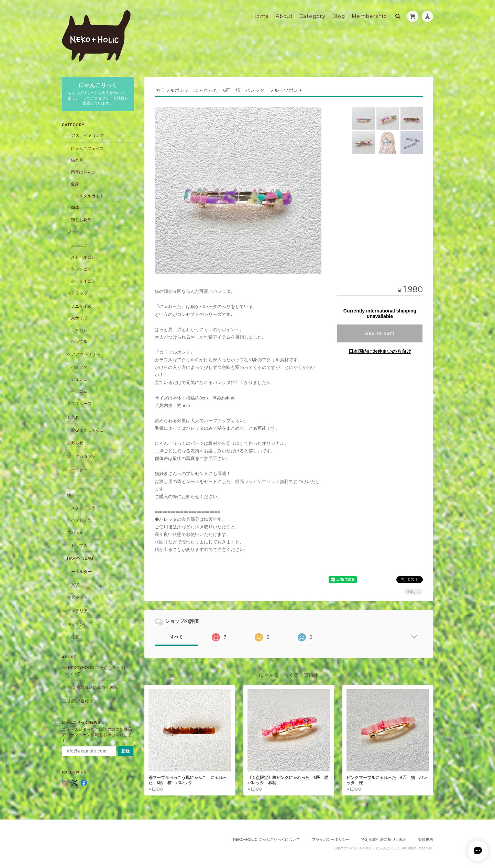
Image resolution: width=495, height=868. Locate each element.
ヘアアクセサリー (84, 354)
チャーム (79, 330)
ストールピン (83, 257)
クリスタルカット (87, 196)
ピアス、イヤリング (86, 135)
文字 (75, 585)
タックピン (81, 269)
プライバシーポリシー (331, 839)
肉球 (75, 207)
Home (261, 16)
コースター (77, 470)
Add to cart (380, 333)
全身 (75, 184)
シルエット (81, 245)
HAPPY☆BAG (80, 558)
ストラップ (77, 293)
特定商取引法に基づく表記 (93, 687)
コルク (77, 482)
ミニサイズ (81, 306)
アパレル (75, 533)
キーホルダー (79, 572)
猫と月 (77, 160)
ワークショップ (81, 456)
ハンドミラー (83, 520)
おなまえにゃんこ (87, 430)
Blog (339, 16)
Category (312, 16)
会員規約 (426, 839)
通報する (413, 592)
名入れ (73, 417)
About (284, 16)
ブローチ (75, 232)
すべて (176, 637)
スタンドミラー (85, 508)
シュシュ (79, 379)
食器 (75, 637)
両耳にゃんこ (83, 172)
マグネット (77, 597)
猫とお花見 (81, 219)
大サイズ (79, 318)
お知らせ (75, 443)
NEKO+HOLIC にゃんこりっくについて (98, 671)
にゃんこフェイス (87, 148)
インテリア (77, 611)
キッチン (75, 624)
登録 (125, 751)
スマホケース (79, 403)
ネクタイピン (83, 281)
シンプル (79, 342)
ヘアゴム (79, 391)
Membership (369, 16)
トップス (79, 545)
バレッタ (79, 367)
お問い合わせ (80, 701)
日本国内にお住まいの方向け (380, 351)
